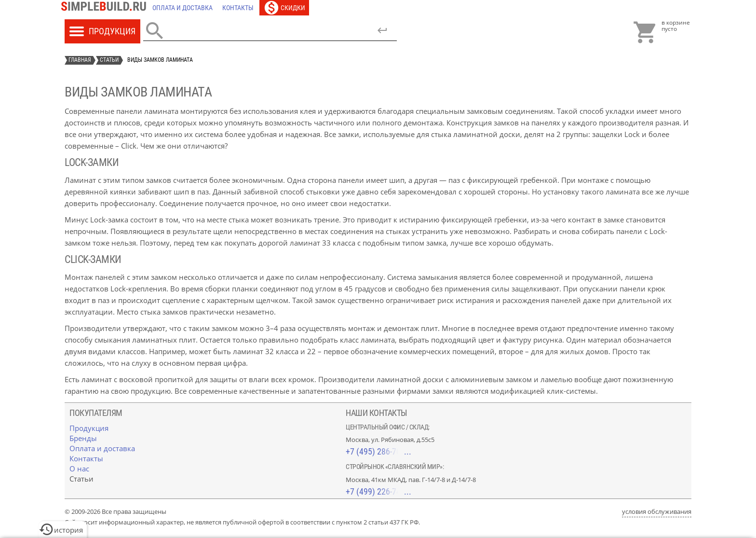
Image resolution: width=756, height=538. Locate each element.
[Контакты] (238, 8)
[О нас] (79, 469)
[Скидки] (284, 8)
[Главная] (106, 8)
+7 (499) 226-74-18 (378, 491)
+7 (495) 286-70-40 (378, 451)
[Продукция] (89, 428)
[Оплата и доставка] (182, 8)
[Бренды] (83, 438)
